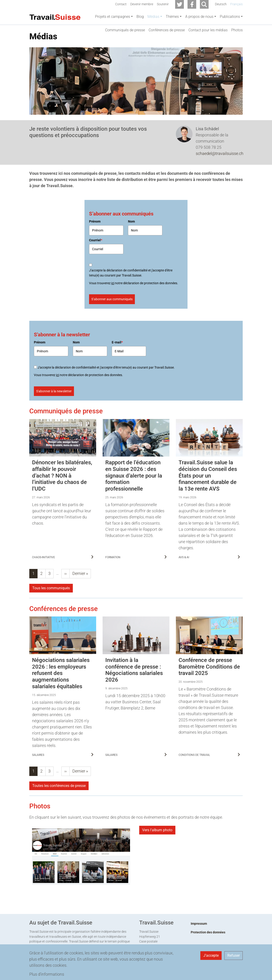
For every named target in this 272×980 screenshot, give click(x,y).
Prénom (95, 242)
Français (237, 4)
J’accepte (211, 955)
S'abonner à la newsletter (54, 412)
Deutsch (221, 4)
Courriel (96, 261)
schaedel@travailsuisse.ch (220, 174)
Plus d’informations (47, 974)
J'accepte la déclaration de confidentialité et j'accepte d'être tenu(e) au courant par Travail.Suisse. (131, 294)
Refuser (234, 955)
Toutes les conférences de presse (59, 806)
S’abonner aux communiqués (112, 320)
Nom (131, 242)
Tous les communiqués (51, 609)
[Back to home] (55, 17)
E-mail (117, 363)
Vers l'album (157, 851)
